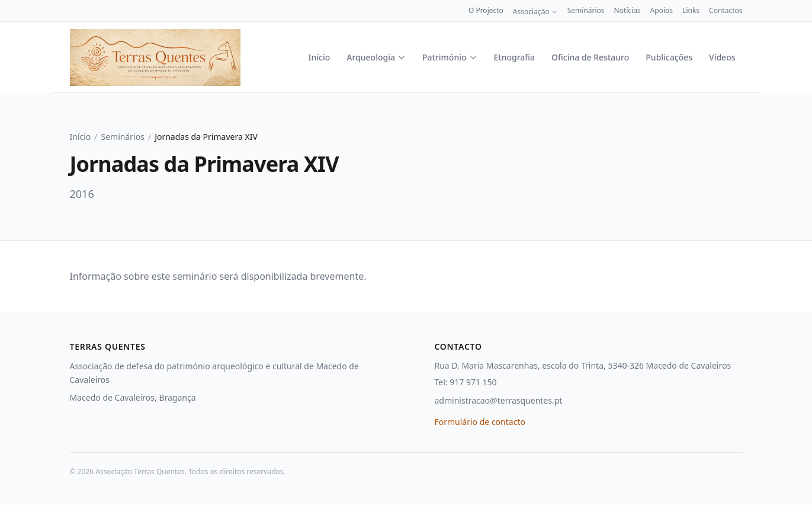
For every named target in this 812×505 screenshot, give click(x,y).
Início (320, 57)
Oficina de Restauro (590, 57)
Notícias (628, 11)
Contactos (726, 11)
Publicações (669, 57)
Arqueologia (376, 57)
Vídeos (722, 57)
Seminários (586, 11)
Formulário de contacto (480, 422)
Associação (535, 12)
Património (450, 57)
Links (691, 11)
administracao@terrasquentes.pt (499, 400)
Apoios (662, 11)
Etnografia (515, 57)
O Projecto (486, 11)
